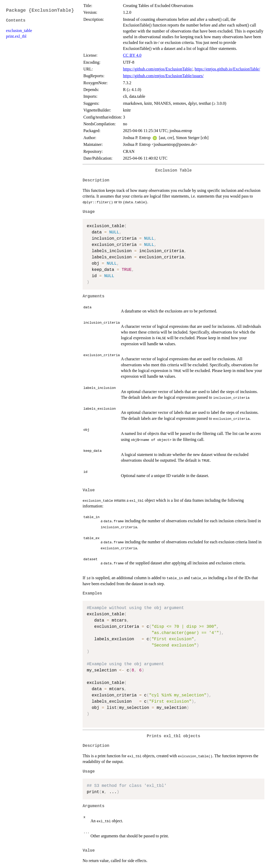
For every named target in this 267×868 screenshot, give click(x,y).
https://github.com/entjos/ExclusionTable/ (158, 69)
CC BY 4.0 (132, 55)
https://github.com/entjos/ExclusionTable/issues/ (163, 76)
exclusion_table (19, 31)
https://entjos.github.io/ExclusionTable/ (227, 69)
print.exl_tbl (16, 36)
